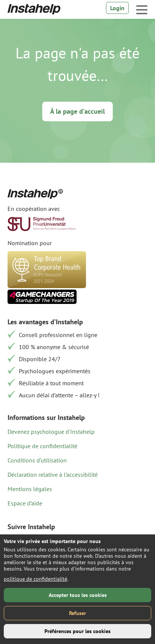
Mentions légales (30, 489)
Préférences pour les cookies (77, 631)
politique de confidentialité (35, 579)
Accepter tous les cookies (78, 595)
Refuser (77, 613)
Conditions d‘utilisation (37, 460)
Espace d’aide (25, 503)
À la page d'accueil (77, 111)
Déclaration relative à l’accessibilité (53, 475)
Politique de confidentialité (42, 446)
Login (117, 8)
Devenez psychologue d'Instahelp (51, 432)
